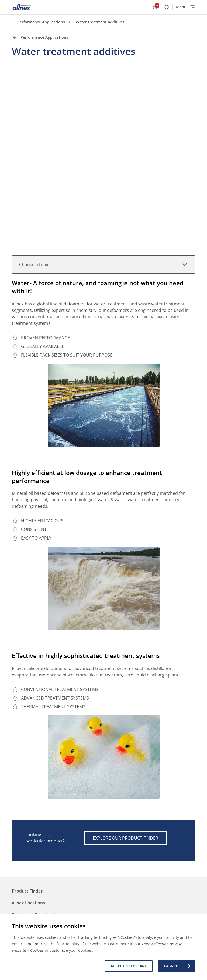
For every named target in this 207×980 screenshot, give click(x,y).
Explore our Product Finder (125, 838)
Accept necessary (129, 966)
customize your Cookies (71, 950)
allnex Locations (28, 903)
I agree (178, 966)
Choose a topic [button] (103, 265)
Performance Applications (41, 22)
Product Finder (27, 891)
